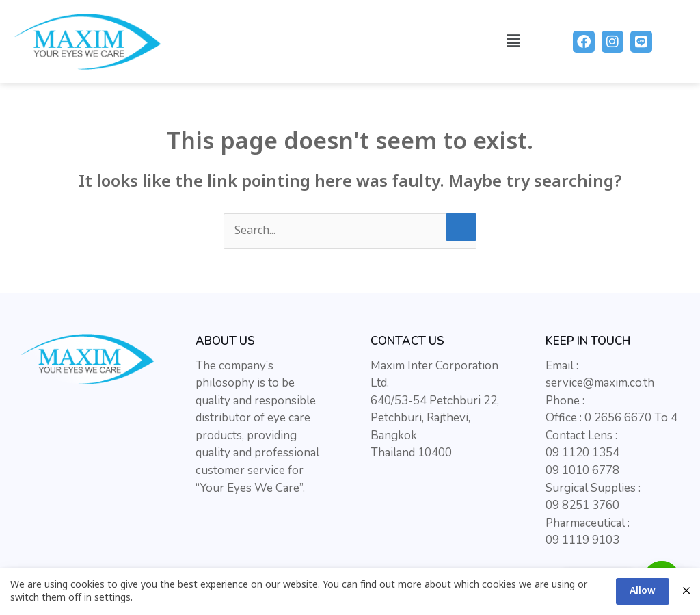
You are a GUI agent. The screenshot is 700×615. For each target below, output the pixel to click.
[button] (513, 41)
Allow (643, 591)
